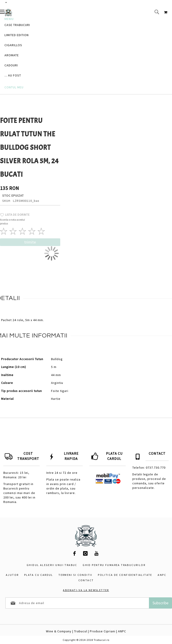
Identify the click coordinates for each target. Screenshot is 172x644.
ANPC (162, 575)
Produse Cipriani (103, 631)
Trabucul (81, 631)
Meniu (9, 19)
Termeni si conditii (75, 575)
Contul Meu (14, 87)
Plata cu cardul (39, 575)
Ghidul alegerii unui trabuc (52, 565)
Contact (86, 580)
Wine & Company (59, 631)
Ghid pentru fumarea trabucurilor (114, 565)
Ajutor (12, 575)
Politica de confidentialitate (125, 575)
